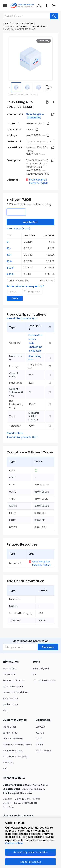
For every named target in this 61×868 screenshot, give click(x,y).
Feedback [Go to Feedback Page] (8, 763)
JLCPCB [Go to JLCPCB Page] (40, 733)
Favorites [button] (44, 41)
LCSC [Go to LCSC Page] (39, 739)
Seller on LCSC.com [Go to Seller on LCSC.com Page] (14, 680)
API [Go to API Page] (34, 675)
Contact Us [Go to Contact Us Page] (9, 675)
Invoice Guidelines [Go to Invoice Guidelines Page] (13, 751)
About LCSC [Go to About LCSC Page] (9, 669)
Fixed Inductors (37, 26)
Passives (29, 23)
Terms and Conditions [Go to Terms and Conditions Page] (15, 692)
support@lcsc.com (21, 793)
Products (16, 23)
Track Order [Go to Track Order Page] (9, 727)
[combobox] (40, 142)
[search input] (27, 16)
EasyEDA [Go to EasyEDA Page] (40, 727)
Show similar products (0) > (22, 318)
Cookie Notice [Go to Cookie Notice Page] (10, 704)
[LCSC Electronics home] (22, 5)
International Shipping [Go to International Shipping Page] (15, 757)
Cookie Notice (14, 843)
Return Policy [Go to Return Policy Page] (10, 733)
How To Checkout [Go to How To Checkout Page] (13, 739)
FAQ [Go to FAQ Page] (5, 769)
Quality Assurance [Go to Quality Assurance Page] (13, 686)
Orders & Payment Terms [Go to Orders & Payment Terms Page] (17, 745)
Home (6, 23)
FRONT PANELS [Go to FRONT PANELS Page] (43, 751)
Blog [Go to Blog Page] (5, 710)
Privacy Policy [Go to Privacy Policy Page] (10, 698)
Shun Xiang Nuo (35, 114)
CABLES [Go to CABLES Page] (40, 745)
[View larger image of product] (31, 59)
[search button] (54, 16)
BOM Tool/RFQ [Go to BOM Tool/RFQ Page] (41, 669)
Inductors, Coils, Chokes (14, 26)
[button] (39, 5)
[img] (16, 87)
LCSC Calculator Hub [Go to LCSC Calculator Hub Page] (44, 680)
